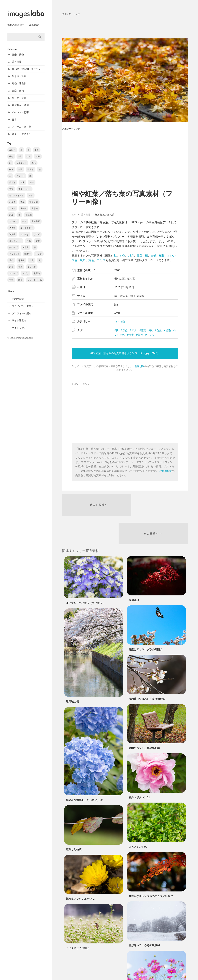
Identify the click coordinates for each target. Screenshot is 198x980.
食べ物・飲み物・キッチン (26, 66)
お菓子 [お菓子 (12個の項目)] (12, 199)
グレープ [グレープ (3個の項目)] (13, 244)
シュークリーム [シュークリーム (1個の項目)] (35, 276)
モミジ (101, 260)
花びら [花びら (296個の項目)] (12, 147)
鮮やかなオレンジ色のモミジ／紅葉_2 (151, 869)
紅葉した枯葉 (74, 822)
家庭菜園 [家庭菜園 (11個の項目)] (34, 199)
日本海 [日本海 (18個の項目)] (12, 179)
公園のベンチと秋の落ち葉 (144, 721)
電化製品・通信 (20, 102)
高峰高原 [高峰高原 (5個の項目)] (36, 218)
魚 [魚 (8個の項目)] (19, 211)
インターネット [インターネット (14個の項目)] (16, 192)
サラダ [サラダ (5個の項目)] (37, 231)
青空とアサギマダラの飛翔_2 (145, 622)
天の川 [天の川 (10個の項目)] (23, 205)
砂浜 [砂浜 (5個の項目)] (24, 218)
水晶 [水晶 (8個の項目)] (11, 211)
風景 (83, 260)
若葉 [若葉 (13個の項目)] (31, 192)
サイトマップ (19, 324)
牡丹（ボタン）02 (139, 770)
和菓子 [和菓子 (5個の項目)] (12, 231)
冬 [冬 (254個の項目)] (21, 147)
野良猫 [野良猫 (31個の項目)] (31, 166)
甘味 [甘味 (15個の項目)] (32, 179)
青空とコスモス (138, 967)
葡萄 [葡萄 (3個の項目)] (11, 257)
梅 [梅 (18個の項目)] (31, 173)
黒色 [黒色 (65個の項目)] (34, 160)
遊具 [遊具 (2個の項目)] (20, 263)
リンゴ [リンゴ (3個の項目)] (39, 250)
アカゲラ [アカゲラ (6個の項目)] (13, 218)
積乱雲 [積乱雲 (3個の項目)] (26, 244)
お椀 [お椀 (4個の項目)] (29, 237)
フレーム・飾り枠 (22, 123)
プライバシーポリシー (24, 303)
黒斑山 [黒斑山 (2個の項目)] (37, 270)
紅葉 (140, 255)
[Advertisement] (125, 26)
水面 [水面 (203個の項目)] (37, 147)
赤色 (122, 255)
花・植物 (17, 58)
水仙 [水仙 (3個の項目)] (11, 263)
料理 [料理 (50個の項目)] (20, 166)
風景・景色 (18, 51)
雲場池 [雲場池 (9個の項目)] (35, 205)
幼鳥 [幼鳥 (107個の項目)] (29, 153)
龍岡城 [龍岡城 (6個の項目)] (28, 211)
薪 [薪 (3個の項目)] (35, 244)
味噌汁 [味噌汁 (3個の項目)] (28, 250)
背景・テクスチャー (23, 130)
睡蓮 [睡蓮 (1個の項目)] (20, 276)
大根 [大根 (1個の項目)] (11, 276)
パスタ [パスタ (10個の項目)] (12, 205)
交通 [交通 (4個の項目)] (38, 237)
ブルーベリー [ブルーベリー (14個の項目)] (24, 186)
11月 (131, 255)
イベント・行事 (20, 109)
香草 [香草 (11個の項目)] (22, 199)
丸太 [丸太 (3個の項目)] (32, 257)
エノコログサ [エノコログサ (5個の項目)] (27, 224)
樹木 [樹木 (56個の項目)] (11, 166)
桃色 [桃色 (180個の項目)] (11, 153)
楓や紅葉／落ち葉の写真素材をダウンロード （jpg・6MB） (125, 353)
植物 (162, 255)
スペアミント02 (138, 819)
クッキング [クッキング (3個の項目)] (14, 250)
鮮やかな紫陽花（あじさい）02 (84, 773)
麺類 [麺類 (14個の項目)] (11, 186)
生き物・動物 (19, 73)
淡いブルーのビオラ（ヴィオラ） (85, 576)
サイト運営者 (19, 317)
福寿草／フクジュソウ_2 (80, 871)
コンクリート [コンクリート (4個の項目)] (15, 237)
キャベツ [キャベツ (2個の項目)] (32, 263)
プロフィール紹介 (22, 310)
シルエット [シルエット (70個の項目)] (21, 160)
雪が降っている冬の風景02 (144, 918)
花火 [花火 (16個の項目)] (22, 179)
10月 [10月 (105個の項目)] (38, 153)
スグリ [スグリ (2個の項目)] (26, 270)
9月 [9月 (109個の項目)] (20, 153)
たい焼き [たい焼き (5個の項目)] (24, 231)
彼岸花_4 (134, 573)
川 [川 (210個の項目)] (28, 147)
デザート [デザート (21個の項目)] (20, 173)
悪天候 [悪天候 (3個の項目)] (21, 257)
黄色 (91, 260)
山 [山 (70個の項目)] (10, 160)
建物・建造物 (19, 80)
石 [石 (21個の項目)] (10, 173)
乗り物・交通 (19, 94)
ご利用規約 (18, 295)
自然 (153, 255)
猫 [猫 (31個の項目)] (40, 166)
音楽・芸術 (18, 87)
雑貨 (14, 116)
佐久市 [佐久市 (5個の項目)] (12, 224)
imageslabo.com (25, 334)
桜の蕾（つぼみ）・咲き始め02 (147, 671)
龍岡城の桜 (72, 674)
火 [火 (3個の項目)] (40, 257)
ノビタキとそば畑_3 (78, 921)
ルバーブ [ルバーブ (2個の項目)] (13, 270)
